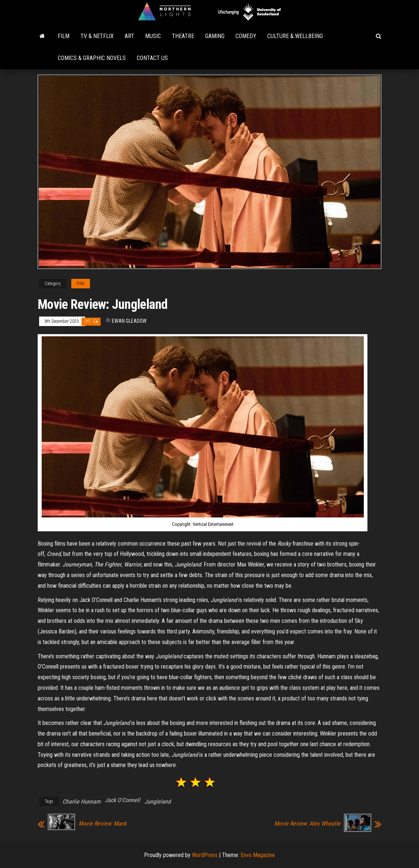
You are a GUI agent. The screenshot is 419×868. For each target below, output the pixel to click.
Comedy (246, 36)
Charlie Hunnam (82, 802)
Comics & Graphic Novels (92, 58)
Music (153, 36)
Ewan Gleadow (129, 321)
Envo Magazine (258, 855)
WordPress (205, 855)
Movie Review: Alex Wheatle (307, 824)
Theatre (183, 36)
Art (129, 36)
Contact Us (152, 58)
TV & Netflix (97, 36)
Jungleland (158, 802)
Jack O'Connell (122, 800)
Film (64, 36)
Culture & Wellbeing (295, 36)
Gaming (215, 36)
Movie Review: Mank (103, 824)
